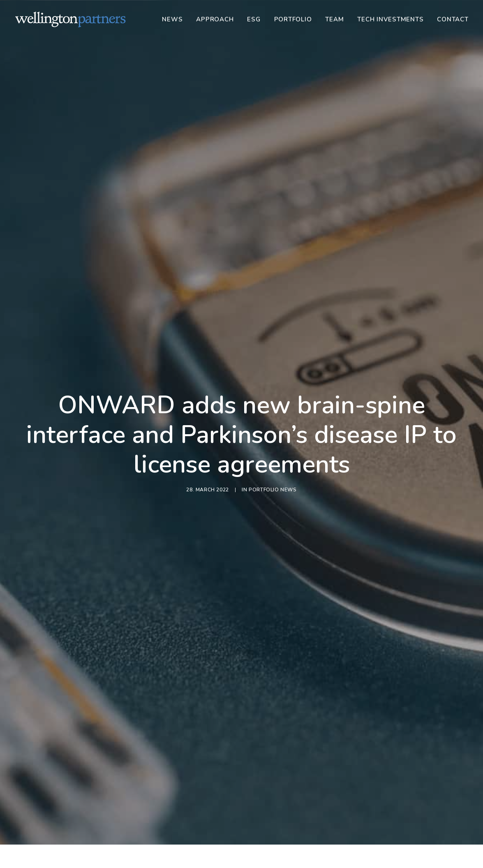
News (172, 19)
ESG (254, 19)
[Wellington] (70, 19)
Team (334, 19)
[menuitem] (175, 19)
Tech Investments (390, 19)
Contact (453, 19)
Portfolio (293, 19)
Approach (215, 19)
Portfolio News (273, 441)
